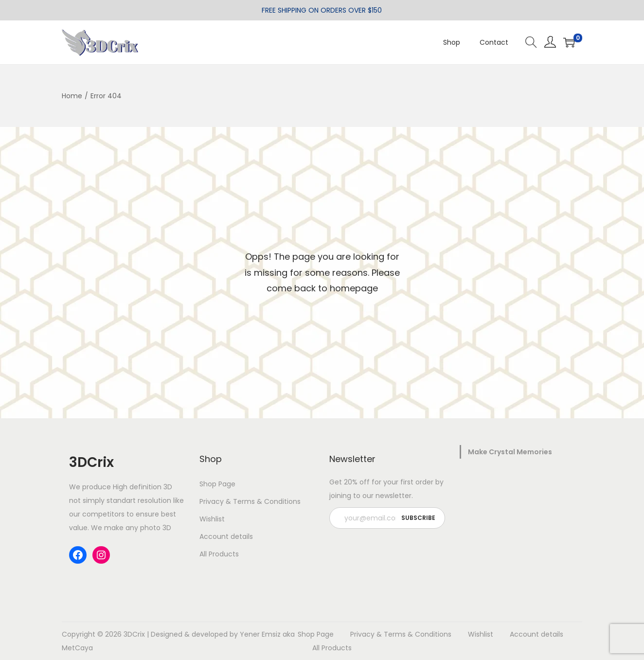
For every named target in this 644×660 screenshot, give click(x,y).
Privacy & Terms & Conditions (250, 501)
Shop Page (217, 484)
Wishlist (212, 519)
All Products (219, 554)
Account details (226, 536)
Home (72, 96)
